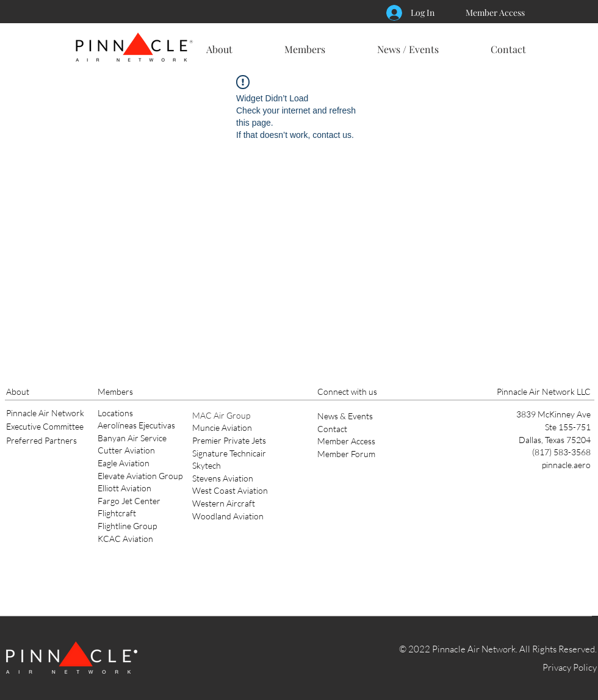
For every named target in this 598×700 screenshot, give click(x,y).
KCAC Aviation (125, 539)
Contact (332, 429)
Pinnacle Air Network (45, 413)
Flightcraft (117, 513)
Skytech (207, 465)
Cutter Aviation (126, 450)
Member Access (346, 441)
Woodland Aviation (228, 516)
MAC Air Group (221, 415)
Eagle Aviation (124, 463)
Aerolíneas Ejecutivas (136, 425)
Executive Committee (45, 426)
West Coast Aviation (230, 490)
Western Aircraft (224, 503)
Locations (115, 413)
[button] (219, 44)
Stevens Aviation (223, 478)
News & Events (345, 416)
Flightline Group (127, 526)
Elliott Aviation (124, 488)
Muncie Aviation (222, 428)
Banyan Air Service (132, 438)
